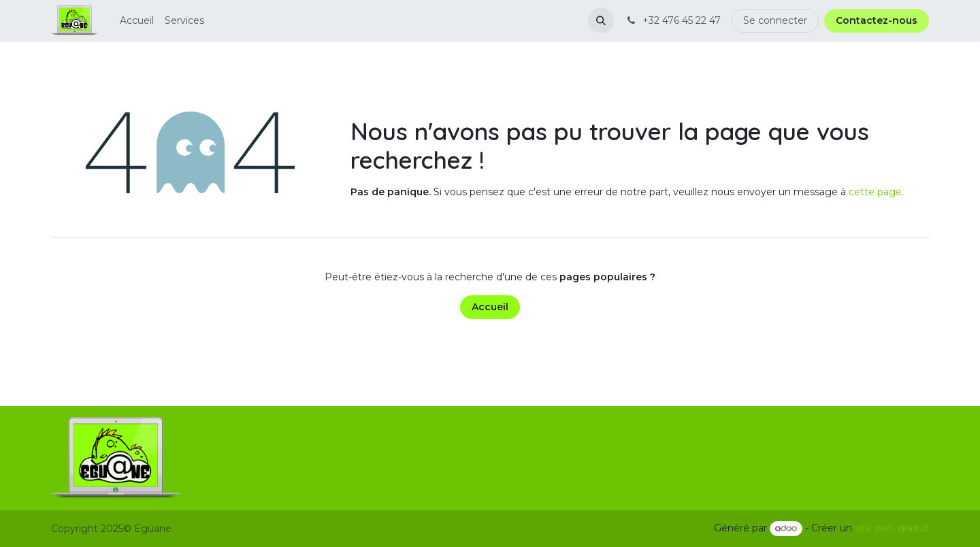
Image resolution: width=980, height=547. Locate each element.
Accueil (490, 307)
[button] (601, 20)
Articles (311, 458)
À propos (264, 458)
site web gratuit (892, 528)
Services (356, 458)
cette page (875, 192)
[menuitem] (137, 21)
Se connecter (775, 20)
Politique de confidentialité (448, 458)
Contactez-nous (877, 20)
